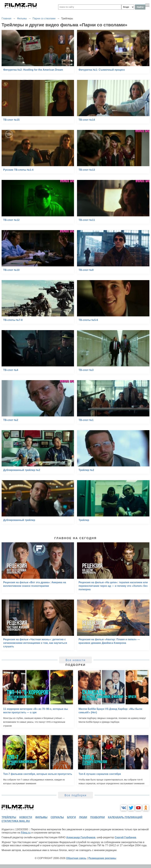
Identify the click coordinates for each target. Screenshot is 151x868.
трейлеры (9, 817)
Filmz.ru (26, 833)
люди (83, 817)
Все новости (75, 660)
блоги (71, 817)
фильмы (41, 817)
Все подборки (75, 795)
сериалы (57, 817)
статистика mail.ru (16, 821)
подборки (98, 817)
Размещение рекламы (102, 858)
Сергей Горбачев (125, 837)
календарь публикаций (125, 817)
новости (26, 817)
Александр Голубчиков (81, 837)
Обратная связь (76, 858)
